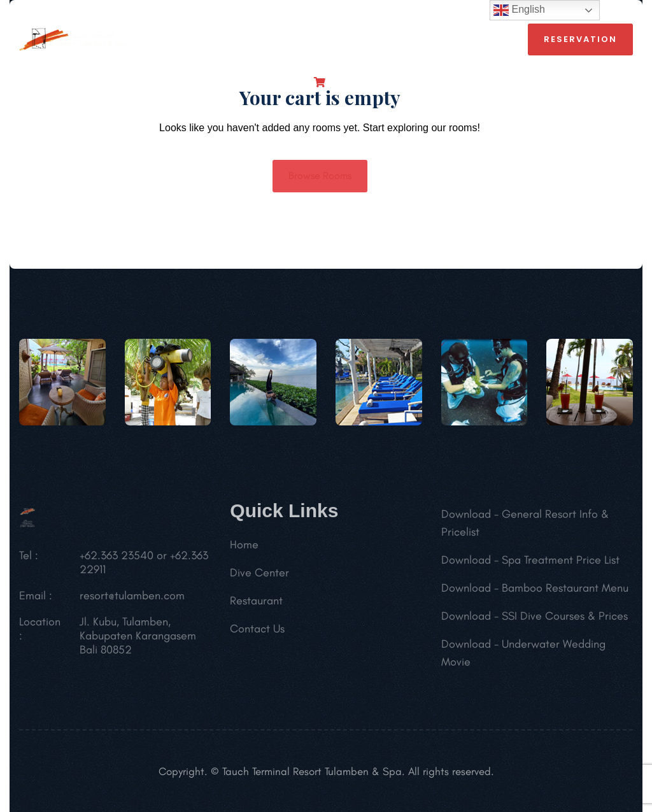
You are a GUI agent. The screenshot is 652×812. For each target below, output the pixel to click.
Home (244, 548)
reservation (580, 39)
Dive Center (259, 576)
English (519, 10)
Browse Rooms (320, 175)
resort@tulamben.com (132, 599)
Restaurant (256, 604)
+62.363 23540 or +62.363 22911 (144, 566)
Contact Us (257, 632)
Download (466, 517)
